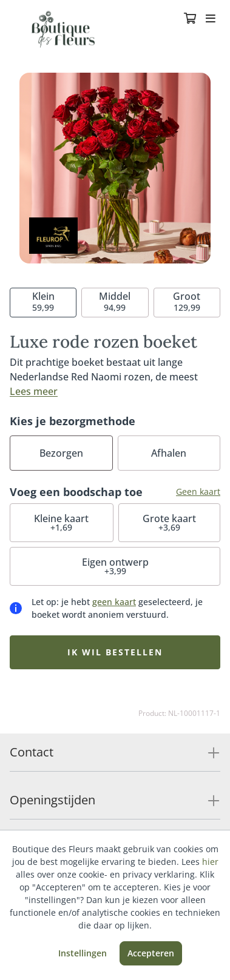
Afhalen (169, 453)
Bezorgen (61, 453)
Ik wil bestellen (115, 652)
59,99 (43, 301)
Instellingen (83, 953)
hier (210, 862)
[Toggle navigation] (211, 19)
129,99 (187, 301)
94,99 (115, 301)
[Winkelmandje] (190, 19)
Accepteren (151, 953)
